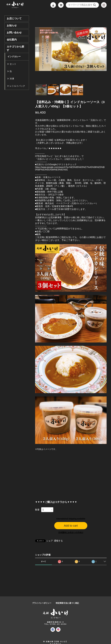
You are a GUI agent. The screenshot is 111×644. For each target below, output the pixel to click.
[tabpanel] (71, 49)
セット (13, 64)
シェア (50, 541)
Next (104, 49)
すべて (44, 561)
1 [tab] (41, 90)
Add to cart (71, 526)
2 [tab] (53, 90)
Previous (38, 49)
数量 (37, 510)
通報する (58, 541)
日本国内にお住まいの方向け (71, 533)
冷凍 (12, 79)
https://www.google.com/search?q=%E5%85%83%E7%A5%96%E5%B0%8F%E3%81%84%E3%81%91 (70, 168)
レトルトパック (17, 86)
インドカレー (14, 57)
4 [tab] (78, 90)
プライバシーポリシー (42, 603)
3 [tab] (65, 90)
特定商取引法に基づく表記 (67, 603)
